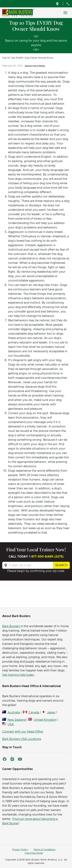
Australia (14, 712)
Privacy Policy (20, 850)
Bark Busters (11, 626)
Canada (34, 712)
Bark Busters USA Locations (22, 739)
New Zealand (17, 720)
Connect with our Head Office (23, 732)
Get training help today (18, 675)
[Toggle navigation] (65, 13)
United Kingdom (45, 720)
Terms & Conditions (44, 850)
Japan (51, 712)
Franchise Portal (34, 853)
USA (11, 724)
